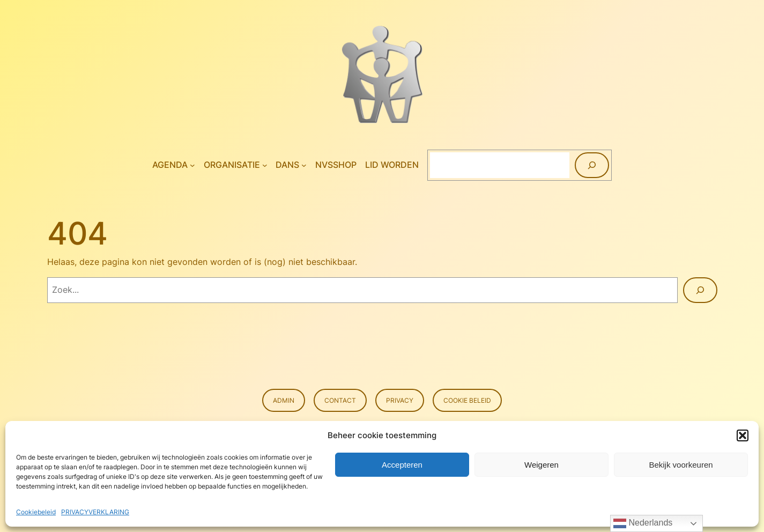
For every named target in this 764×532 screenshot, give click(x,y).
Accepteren (402, 465)
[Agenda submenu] (192, 165)
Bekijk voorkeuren (681, 465)
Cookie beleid (467, 400)
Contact (340, 400)
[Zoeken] (592, 165)
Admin (284, 400)
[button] (743, 435)
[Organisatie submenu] (265, 165)
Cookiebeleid (36, 512)
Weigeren (542, 465)
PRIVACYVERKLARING (95, 512)
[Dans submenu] (304, 165)
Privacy (400, 400)
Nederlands (643, 523)
